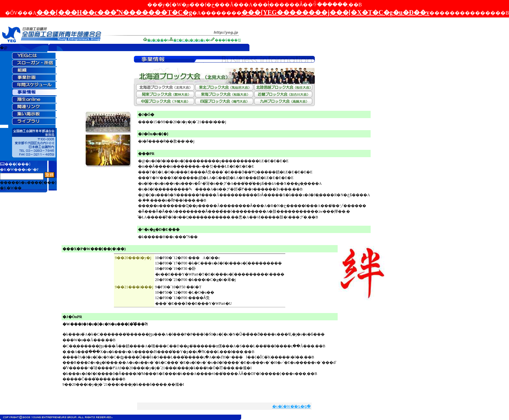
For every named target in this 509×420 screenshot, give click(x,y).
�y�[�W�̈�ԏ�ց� (291, 406)
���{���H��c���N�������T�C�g (114, 12)
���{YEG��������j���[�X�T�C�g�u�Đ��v (335, 12)
